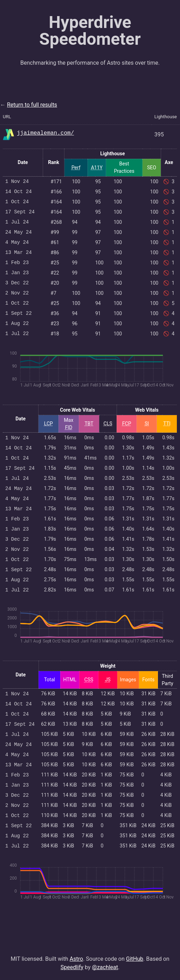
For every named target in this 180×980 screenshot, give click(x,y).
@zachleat (105, 967)
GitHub (135, 959)
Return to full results (32, 105)
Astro (76, 959)
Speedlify (72, 967)
